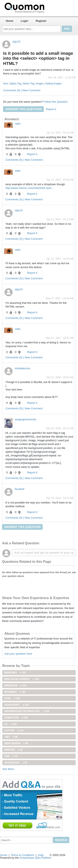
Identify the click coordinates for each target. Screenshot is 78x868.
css (11, 756)
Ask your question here (18, 654)
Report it (51, 109)
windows (15, 673)
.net (11, 737)
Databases (16, 763)
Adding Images (53, 84)
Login (24, 21)
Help (41, 855)
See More (8, 769)
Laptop (14, 731)
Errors (14, 750)
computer (16, 718)
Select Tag (28, 84)
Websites (15, 686)
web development (22, 679)
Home (10, 21)
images (40, 84)
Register (41, 21)
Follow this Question (56, 102)
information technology (27, 711)
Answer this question (23, 109)
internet (15, 692)
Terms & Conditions (23, 855)
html (6, 84)
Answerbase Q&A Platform (35, 858)
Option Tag (15, 84)
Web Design (16, 743)
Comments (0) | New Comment (22, 90)
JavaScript (17, 705)
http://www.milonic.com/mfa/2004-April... (29, 188)
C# (11, 724)
